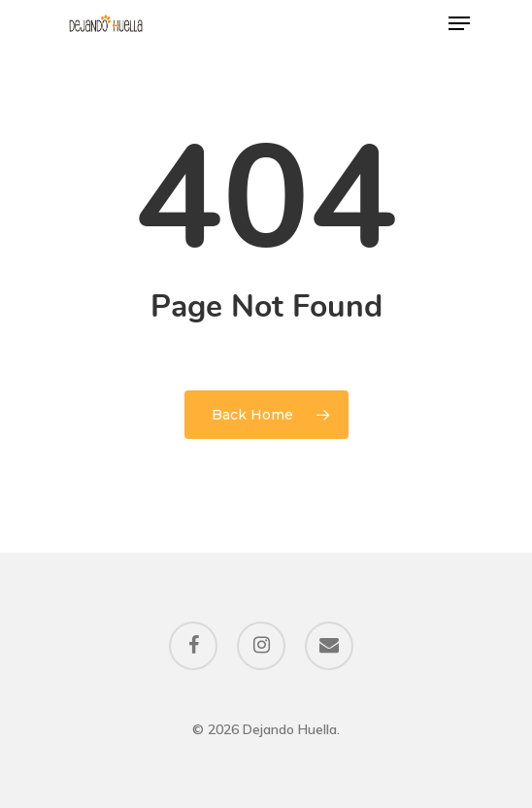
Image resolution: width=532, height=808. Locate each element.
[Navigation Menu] (459, 23)
